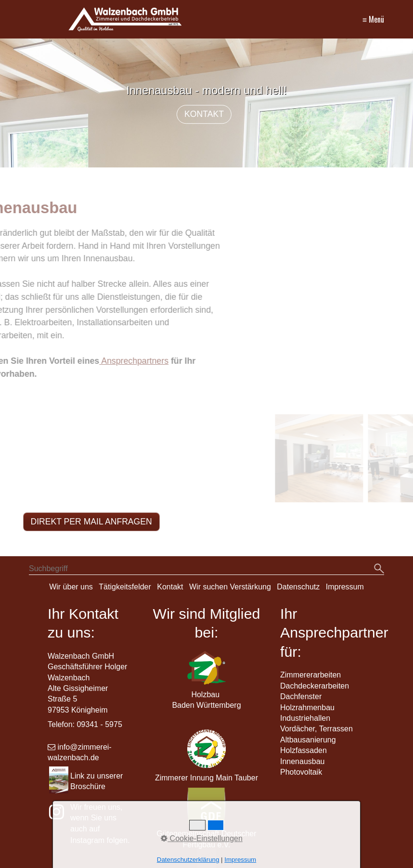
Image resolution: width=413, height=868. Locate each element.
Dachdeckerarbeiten (315, 686)
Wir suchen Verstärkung (230, 587)
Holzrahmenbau (307, 708)
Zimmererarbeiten (310, 675)
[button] (91, 522)
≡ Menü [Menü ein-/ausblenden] (373, 19)
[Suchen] (379, 569)
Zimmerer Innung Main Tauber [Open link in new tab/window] (206, 778)
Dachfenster (301, 696)
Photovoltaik (301, 772)
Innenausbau (303, 761)
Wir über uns (71, 587)
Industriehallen (305, 718)
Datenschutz (298, 587)
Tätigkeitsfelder (125, 587)
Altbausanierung (308, 740)
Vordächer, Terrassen (316, 729)
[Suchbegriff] (206, 570)
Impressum (345, 587)
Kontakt (170, 587)
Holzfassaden (303, 750)
